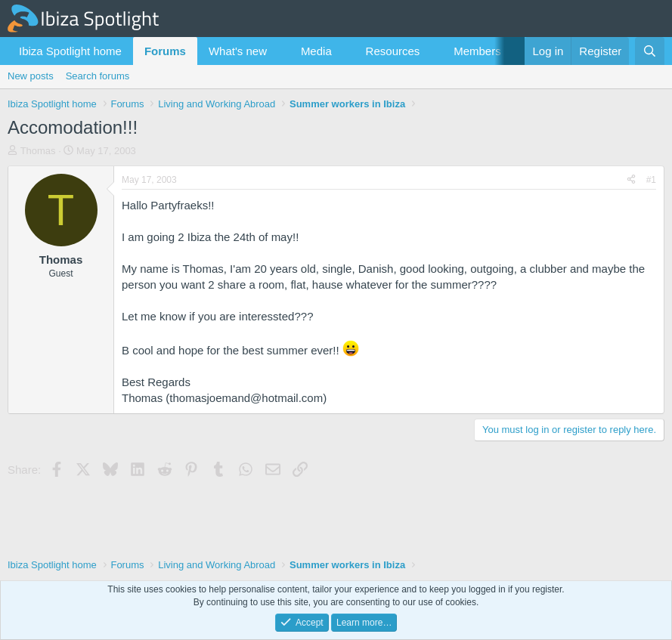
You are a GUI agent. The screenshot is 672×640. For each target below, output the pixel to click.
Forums (165, 51)
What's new (238, 51)
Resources (393, 51)
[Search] (650, 51)
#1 (651, 180)
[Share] (631, 180)
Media (316, 51)
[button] (279, 51)
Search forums (98, 76)
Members (477, 51)
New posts (31, 76)
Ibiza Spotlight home (70, 51)
